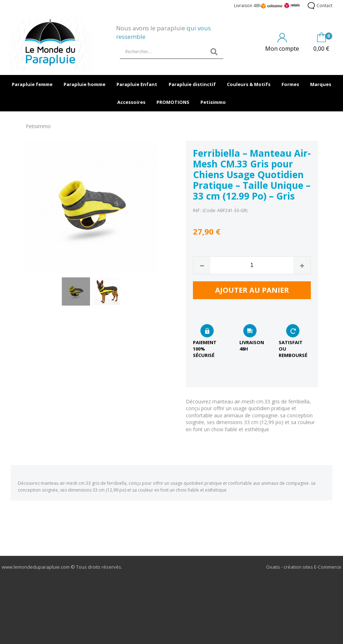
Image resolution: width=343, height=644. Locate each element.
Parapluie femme (32, 84)
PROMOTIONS (173, 102)
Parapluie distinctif (192, 84)
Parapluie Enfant (137, 84)
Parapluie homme (84, 84)
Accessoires (131, 102)
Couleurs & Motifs (249, 84)
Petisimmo (213, 102)
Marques (321, 84)
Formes (290, 84)
